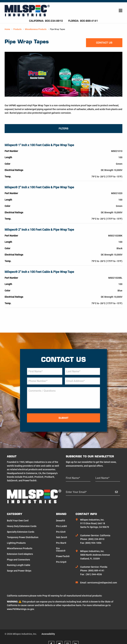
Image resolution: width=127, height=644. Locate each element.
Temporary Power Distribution (23, 537)
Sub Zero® (62, 537)
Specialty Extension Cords (21, 532)
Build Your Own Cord (18, 521)
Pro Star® (61, 543)
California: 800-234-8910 (46, 21)
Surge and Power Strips (19, 571)
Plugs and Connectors (18, 560)
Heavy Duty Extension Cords (22, 526)
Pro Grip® (61, 562)
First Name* (73, 478)
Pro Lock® (62, 526)
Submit (63, 418)
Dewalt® (61, 521)
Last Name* (102, 478)
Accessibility (48, 634)
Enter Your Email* (76, 492)
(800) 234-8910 (96, 539)
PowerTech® (63, 556)
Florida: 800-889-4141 (83, 21)
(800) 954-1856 (93, 543)
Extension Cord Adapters (20, 554)
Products (17, 29)
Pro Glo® (61, 532)
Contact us (104, 43)
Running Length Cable (19, 565)
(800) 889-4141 (96, 571)
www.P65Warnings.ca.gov (20, 609)
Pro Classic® (61, 550)
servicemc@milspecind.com (102, 583)
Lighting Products (16, 543)
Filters (63, 128)
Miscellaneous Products (36, 29)
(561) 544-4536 (94, 574)
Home (7, 29)
